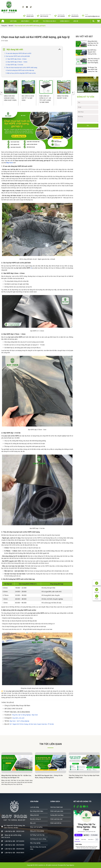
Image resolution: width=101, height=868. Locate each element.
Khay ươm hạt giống (36, 827)
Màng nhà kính (34, 815)
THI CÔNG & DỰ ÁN (49, 21)
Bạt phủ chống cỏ (35, 819)
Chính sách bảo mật (56, 819)
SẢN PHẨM (24, 21)
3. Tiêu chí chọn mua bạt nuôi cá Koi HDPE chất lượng (21, 68)
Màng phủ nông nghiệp (37, 831)
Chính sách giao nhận (57, 811)
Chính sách (64, 21)
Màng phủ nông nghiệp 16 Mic (63, 97)
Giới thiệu (13, 21)
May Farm (10, 163)
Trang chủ (4, 26)
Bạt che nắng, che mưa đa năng (38, 848)
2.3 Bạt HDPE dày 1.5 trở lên (14, 65)
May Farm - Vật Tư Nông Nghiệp (19, 721)
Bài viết (36, 21)
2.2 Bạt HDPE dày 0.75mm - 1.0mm (17, 62)
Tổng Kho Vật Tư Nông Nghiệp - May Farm (25, 715)
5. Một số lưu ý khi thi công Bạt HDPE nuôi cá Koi (21, 73)
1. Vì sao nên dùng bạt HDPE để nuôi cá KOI (18, 53)
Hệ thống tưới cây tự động (38, 839)
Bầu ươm (33, 823)
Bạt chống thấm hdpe (37, 811)
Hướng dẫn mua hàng (57, 815)
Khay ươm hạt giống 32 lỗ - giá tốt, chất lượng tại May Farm (45, 99)
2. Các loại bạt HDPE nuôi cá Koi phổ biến (17, 56)
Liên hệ (76, 21)
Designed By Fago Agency (66, 865)
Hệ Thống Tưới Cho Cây (37, 835)
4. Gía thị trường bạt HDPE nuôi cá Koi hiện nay (20, 70)
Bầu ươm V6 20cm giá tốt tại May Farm (28, 98)
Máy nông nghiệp (35, 843)
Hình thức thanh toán (56, 807)
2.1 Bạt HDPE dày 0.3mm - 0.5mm (16, 59)
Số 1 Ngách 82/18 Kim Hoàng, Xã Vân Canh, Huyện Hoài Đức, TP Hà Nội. (32, 724)
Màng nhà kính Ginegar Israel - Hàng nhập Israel (10, 98)
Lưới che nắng (34, 807)
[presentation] (2, 92)
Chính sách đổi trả (56, 823)
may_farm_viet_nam (18, 718)
